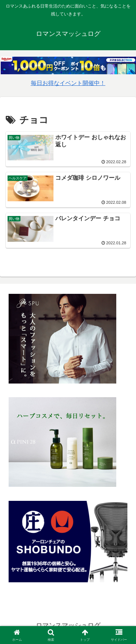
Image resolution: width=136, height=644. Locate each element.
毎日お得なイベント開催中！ (68, 83)
